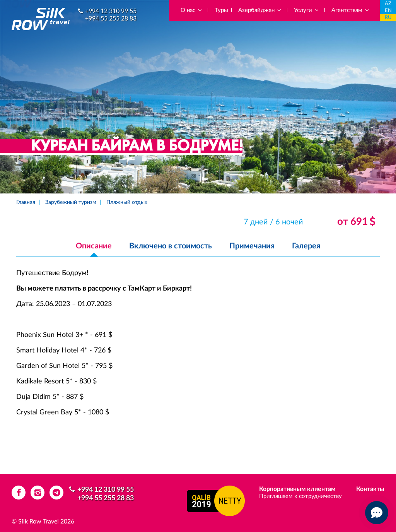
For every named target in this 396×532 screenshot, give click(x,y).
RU (388, 18)
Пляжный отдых (127, 202)
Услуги (307, 10)
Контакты (370, 489)
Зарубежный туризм (71, 202)
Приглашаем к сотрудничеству (300, 496)
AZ (388, 4)
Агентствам (351, 10)
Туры (221, 10)
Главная (26, 202)
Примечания (252, 246)
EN (388, 11)
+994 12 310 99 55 (111, 11)
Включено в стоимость (171, 246)
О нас (192, 10)
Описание (94, 246)
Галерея (306, 246)
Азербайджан (260, 10)
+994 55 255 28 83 (111, 19)
